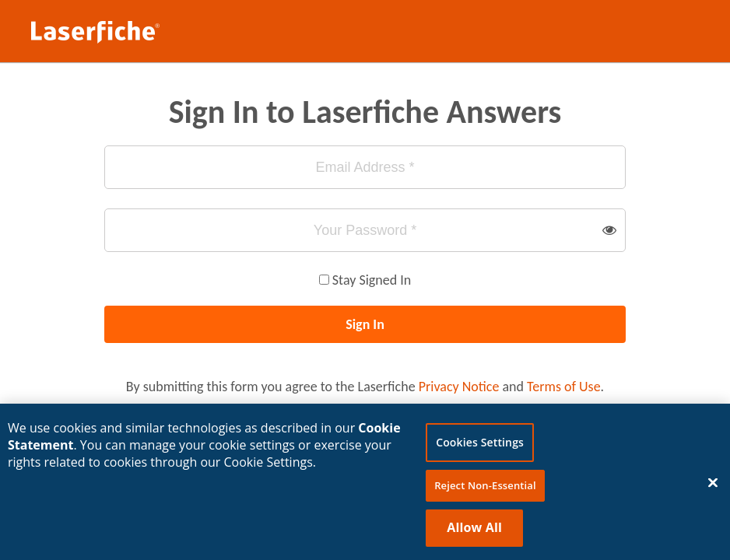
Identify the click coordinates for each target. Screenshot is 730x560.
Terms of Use (564, 387)
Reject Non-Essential (485, 488)
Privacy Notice (459, 387)
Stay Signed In (372, 280)
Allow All (474, 530)
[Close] (713, 485)
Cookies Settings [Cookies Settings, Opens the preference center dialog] (480, 445)
